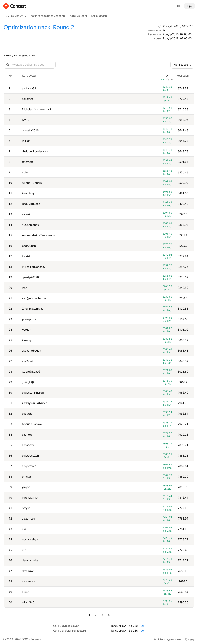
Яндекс (35, 639)
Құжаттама (174, 639)
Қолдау (190, 639)
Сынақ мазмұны (16, 16)
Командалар (99, 16)
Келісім (158, 639)
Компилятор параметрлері (48, 16)
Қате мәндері (78, 16)
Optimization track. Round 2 (39, 27)
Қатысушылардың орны (19, 55)
